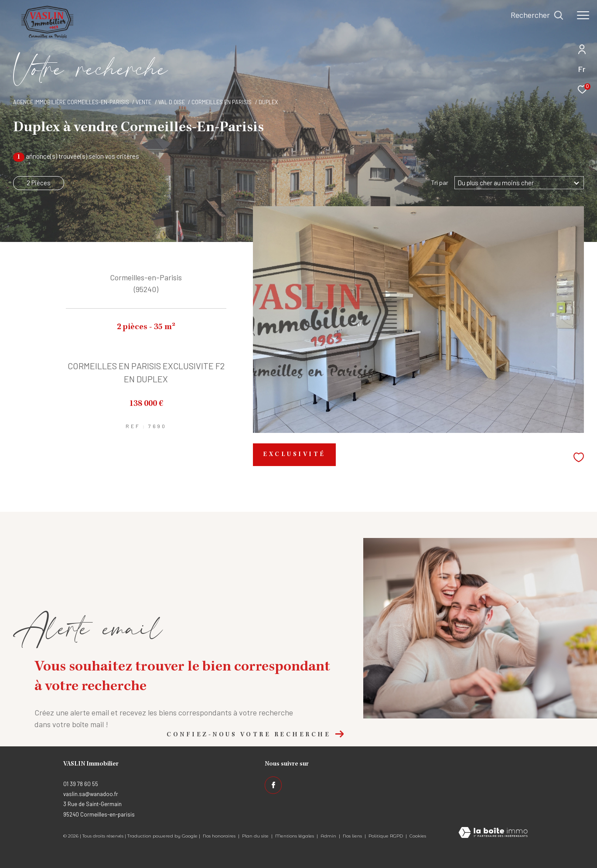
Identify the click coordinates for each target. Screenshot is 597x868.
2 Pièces (39, 183)
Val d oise (172, 102)
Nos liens (353, 836)
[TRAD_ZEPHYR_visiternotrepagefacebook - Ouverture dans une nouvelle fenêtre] (273, 785)
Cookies (418, 836)
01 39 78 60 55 (81, 784)
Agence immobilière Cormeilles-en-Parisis (71, 102)
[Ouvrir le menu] (583, 15)
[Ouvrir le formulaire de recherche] (537, 15)
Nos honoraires (219, 836)
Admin (329, 836)
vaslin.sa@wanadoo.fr (91, 794)
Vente (143, 102)
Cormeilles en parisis (222, 102)
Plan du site (256, 836)
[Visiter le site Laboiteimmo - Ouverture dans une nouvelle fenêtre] (493, 833)
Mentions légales (295, 836)
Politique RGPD (386, 836)
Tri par (440, 183)
